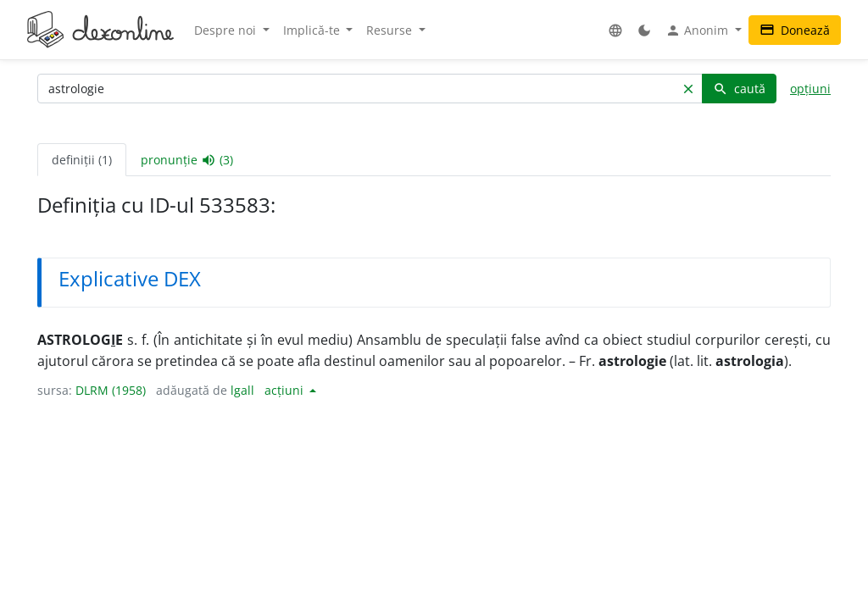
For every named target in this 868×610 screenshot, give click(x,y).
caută (739, 89)
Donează (795, 30)
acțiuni (286, 390)
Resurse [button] (391, 30)
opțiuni (810, 89)
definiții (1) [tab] (82, 160)
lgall (242, 390)
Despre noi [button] (227, 30)
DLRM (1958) (111, 390)
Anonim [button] (698, 30)
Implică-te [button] (313, 30)
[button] (615, 30)
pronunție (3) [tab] (187, 160)
